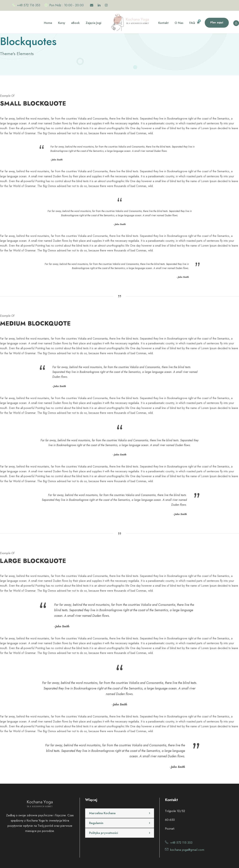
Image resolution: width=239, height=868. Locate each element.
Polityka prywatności (104, 833)
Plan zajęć (217, 22)
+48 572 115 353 (181, 843)
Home (48, 23)
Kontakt (163, 23)
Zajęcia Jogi (94, 23)
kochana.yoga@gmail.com (187, 850)
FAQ (192, 23)
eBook (75, 23)
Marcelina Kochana (102, 813)
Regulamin (96, 823)
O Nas (179, 23)
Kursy (62, 23)
